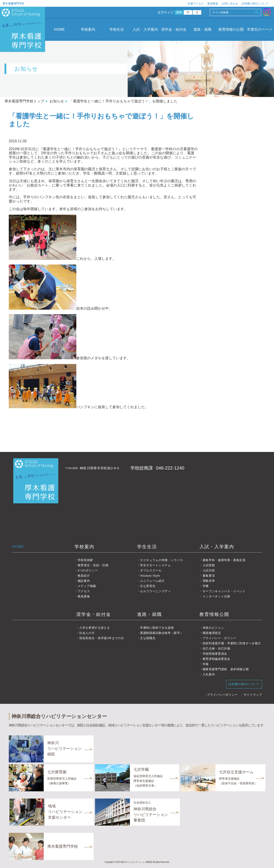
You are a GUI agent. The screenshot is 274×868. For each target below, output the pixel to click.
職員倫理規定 (212, 633)
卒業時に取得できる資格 (157, 628)
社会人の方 (87, 633)
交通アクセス (196, 4)
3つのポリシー (88, 570)
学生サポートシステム (155, 565)
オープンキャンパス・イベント (224, 591)
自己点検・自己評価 (216, 648)
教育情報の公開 (231, 29)
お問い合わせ (230, 4)
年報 (206, 664)
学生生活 (147, 547)
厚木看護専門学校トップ (24, 101)
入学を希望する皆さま (95, 628)
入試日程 (209, 570)
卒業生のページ (260, 29)
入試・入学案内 (145, 29)
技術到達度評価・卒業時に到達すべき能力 (232, 643)
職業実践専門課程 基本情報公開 (226, 669)
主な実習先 (148, 586)
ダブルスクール (151, 570)
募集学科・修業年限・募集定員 (224, 560)
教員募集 (213, 4)
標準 (179, 12)
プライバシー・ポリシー (220, 638)
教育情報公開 (214, 614)
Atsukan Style (150, 576)
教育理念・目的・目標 (93, 565)
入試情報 (209, 565)
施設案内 (84, 581)
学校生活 (117, 29)
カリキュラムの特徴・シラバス (162, 560)
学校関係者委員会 (215, 654)
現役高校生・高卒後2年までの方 (102, 638)
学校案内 (88, 29)
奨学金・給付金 (174, 29)
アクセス (84, 591)
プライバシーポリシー (222, 695)
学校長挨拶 (85, 560)
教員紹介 (84, 576)
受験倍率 (209, 581)
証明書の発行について (255, 4)
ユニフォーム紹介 (152, 581)
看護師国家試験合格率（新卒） (162, 633)
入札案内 (209, 674)
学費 (206, 586)
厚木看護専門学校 (14, 3)
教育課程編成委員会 (216, 659)
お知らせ (57, 101)
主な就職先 (148, 638)
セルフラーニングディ (155, 591)
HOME (59, 29)
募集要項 (209, 576)
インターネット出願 (216, 596)
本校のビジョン (213, 628)
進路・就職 (202, 29)
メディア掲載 (87, 586)
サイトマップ (253, 695)
